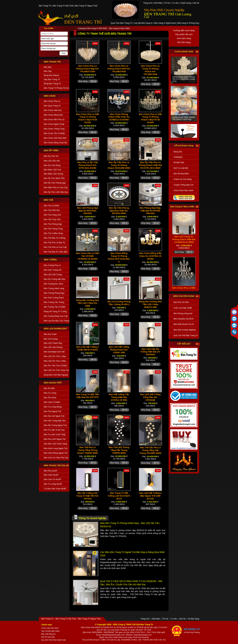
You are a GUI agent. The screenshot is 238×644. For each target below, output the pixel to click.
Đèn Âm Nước (50, 398)
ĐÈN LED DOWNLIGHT (55, 329)
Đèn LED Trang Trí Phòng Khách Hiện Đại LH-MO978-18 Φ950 (184, 246)
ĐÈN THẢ (48, 200)
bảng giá (178, 152)
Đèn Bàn (48, 67)
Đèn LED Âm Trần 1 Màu (55, 356)
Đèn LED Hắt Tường (53, 275)
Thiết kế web (148, 640)
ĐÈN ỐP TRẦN (51, 150)
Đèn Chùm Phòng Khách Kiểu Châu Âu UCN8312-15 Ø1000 (119, 117)
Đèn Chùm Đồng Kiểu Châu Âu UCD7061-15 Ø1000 (150, 256)
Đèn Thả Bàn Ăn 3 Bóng (55, 238)
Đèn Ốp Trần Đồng (52, 165)
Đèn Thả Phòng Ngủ (53, 224)
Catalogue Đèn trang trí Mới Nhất (92, 29)
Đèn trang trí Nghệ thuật (165, 23)
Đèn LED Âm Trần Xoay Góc (57, 370)
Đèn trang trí (94, 640)
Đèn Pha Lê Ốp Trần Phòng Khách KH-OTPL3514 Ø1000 (88, 165)
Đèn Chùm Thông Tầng (54, 129)
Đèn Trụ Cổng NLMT (53, 484)
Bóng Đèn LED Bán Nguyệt (56, 375)
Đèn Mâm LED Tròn (53, 170)
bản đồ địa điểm (181, 174)
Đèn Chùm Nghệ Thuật (54, 124)
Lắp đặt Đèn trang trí (143, 23)
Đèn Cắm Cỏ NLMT (53, 479)
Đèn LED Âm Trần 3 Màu (55, 361)
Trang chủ (148, 3)
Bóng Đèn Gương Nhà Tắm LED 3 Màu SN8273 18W (150, 304)
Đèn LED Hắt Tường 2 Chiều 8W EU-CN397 (88, 348)
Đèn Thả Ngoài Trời (52, 411)
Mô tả (93, 81)
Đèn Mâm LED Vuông (53, 174)
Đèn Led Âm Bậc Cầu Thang (57, 321)
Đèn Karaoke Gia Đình (184, 319)
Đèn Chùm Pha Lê (52, 101)
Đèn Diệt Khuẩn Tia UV (184, 324)
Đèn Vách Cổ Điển (52, 402)
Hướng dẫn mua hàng (184, 30)
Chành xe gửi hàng (183, 179)
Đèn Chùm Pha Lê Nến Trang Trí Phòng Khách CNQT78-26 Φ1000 (150, 118)
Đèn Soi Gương (51, 339)
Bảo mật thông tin (48, 634)
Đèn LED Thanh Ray (53, 343)
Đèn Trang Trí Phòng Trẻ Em (57, 88)
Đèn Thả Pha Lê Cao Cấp (55, 247)
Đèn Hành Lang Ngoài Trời (56, 448)
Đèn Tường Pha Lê (52, 265)
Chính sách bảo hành (50, 628)
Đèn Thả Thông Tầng (53, 229)
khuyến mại (179, 162)
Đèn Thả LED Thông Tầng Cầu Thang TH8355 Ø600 (119, 450)
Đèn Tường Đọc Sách (53, 284)
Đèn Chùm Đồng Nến (53, 115)
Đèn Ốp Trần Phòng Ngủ (55, 183)
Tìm (64, 53)
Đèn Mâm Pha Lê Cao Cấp (56, 188)
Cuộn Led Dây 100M (183, 308)
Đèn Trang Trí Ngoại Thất (86, 6)
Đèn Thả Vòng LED (52, 215)
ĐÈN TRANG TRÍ (83, 22)
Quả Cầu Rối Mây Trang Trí (186, 335)
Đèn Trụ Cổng (50, 393)
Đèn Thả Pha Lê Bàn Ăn (55, 243)
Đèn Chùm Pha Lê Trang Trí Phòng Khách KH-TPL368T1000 (150, 70)
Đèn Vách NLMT (51, 475)
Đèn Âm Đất (49, 388)
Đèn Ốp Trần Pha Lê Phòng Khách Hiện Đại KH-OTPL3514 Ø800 (150, 165)
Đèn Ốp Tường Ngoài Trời (55, 425)
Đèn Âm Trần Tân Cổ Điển (56, 366)
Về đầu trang (193, 619)
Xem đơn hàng (184, 38)
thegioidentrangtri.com (143, 635)
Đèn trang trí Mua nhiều (119, 29)
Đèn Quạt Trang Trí (52, 106)
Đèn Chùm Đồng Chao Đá (55, 143)
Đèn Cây (48, 71)
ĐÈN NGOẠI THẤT (53, 383)
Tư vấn (175, 3)
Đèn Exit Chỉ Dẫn (181, 302)
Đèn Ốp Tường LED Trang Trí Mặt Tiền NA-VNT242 (88, 496)
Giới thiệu (158, 3)
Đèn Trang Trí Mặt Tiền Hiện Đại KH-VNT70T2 (88, 396)
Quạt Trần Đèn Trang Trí (122, 23)
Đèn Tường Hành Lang (54, 288)
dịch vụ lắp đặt (181, 168)
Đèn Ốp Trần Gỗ (51, 156)
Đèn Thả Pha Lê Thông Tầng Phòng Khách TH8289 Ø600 (88, 450)
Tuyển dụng (186, 3)
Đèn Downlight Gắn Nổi (54, 352)
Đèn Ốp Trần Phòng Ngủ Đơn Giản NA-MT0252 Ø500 (119, 211)
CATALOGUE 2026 (184, 52)
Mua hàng (83, 81)
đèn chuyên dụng (184, 296)
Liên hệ (196, 3)
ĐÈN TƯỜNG (50, 260)
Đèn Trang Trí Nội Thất (63, 6)
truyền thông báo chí (184, 185)
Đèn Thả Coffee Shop (53, 233)
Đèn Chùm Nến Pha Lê (54, 120)
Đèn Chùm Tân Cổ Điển (54, 133)
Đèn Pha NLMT (51, 471)
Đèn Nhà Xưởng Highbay (185, 330)
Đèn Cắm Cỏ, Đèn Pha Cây (56, 458)
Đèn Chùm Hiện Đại (53, 110)
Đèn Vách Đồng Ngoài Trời (56, 453)
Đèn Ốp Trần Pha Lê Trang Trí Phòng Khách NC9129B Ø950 (119, 165)
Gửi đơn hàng (184, 42)
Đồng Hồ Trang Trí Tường (55, 312)
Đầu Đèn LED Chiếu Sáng (55, 444)
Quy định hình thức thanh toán (54, 640)
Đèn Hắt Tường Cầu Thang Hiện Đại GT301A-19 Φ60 (119, 397)
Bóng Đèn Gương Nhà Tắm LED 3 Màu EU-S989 (88, 303)
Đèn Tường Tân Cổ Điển (55, 307)
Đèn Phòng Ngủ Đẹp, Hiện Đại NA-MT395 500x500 (150, 211)
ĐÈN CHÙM (50, 96)
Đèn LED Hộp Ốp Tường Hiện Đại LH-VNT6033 (150, 352)
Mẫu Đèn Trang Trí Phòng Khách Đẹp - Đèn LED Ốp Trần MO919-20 (130, 525)
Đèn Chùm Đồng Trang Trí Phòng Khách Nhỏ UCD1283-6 (119, 257)
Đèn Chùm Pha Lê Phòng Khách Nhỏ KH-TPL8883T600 (119, 69)
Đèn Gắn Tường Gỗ (53, 270)
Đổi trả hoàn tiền (48, 637)
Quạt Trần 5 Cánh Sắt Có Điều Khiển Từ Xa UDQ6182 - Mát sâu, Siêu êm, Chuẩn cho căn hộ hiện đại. (131, 583)
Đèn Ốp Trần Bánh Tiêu (54, 178)
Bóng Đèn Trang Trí (52, 84)
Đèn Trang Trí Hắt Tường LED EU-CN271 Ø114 (119, 496)
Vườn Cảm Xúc (160, 640)
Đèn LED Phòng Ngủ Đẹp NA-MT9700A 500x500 (88, 211)
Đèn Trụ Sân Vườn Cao (54, 430)
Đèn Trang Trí (45, 6)
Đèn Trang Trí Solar (56, 465)
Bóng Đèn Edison (51, 75)
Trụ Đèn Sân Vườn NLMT (55, 489)
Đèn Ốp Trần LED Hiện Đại (56, 192)
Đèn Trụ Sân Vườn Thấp (55, 435)
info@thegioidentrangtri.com (113, 635)
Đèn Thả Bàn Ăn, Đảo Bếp (56, 252)
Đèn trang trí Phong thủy (188, 23)
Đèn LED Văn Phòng (53, 347)
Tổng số (85, 640)
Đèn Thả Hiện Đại (52, 210)
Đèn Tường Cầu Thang (54, 302)
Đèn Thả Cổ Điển (51, 206)
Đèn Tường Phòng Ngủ (54, 293)
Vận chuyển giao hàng (50, 631)
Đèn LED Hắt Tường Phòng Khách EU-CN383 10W (119, 350)
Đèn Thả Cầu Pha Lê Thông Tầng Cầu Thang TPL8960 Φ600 (150, 450)
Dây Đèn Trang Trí (52, 79)
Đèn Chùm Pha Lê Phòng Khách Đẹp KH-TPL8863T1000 (88, 69)
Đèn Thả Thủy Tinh (52, 220)
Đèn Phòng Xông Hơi (183, 314)
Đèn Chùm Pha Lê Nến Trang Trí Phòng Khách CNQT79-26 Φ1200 (88, 118)
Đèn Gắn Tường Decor (54, 298)
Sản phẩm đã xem (184, 34)
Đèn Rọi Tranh (50, 334)
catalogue (178, 157)
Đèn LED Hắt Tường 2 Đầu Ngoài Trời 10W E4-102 (150, 496)
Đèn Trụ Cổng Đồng (53, 407)
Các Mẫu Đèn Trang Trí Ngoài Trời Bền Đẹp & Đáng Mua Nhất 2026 (132, 554)
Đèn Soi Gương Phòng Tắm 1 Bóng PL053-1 (119, 303)
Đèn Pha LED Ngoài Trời (55, 439)
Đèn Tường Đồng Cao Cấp (56, 316)
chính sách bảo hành (183, 190)
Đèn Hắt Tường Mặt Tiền (55, 421)
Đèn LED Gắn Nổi (52, 161)
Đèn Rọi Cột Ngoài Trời (54, 416)
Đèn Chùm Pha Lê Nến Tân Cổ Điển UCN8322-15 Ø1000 (88, 256)
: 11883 (103, 640)
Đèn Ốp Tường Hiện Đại (55, 279)
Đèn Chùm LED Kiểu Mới (55, 138)
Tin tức (167, 3)
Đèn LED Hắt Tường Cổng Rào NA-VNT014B (150, 397)
